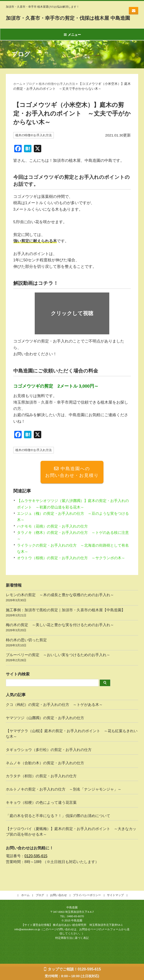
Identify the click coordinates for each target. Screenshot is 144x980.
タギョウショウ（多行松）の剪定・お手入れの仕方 (49, 763)
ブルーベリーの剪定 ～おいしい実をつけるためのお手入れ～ (72, 671)
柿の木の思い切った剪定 (72, 656)
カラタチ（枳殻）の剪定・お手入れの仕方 (41, 789)
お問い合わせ (134, 11)
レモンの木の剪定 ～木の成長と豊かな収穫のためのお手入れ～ (72, 611)
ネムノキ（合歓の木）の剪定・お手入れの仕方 (45, 776)
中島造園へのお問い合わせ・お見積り (72, 479)
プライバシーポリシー (87, 908)
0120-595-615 (36, 869)
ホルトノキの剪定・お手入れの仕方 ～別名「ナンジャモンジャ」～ (64, 802)
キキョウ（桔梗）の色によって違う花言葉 (41, 816)
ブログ (31, 90)
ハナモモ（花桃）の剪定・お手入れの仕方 (55, 533)
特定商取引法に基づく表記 (72, 951)
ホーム (18, 90)
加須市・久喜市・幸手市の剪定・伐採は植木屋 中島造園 (69, 21)
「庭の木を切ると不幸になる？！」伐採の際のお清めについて (58, 829)
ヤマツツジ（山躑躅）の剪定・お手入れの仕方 (45, 731)
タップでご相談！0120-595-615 (74, 969)
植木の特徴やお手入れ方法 (60, 90)
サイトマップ (115, 908)
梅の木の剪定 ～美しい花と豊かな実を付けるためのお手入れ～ (72, 641)
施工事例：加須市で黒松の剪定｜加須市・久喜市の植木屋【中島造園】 (72, 626)
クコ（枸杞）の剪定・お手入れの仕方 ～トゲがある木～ (54, 718)
